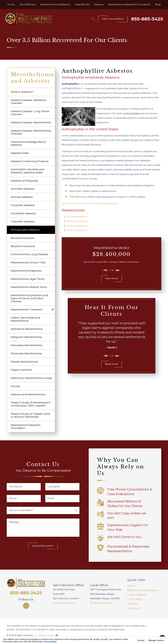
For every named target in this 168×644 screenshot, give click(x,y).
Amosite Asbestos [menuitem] (22, 197)
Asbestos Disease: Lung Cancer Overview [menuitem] (30, 113)
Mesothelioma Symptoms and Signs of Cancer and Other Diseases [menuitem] (29, 298)
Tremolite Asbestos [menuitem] (23, 222)
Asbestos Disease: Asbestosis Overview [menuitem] (29, 102)
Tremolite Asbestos (78, 226)
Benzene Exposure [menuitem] (23, 238)
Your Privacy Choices (46, 635)
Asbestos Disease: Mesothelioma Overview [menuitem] (31, 132)
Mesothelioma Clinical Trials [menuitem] (28, 262)
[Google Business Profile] (26, 606)
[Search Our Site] (93, 19)
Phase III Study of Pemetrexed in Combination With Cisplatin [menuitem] (31, 404)
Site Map (132, 604)
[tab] (53, 310)
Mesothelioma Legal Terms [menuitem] (28, 279)
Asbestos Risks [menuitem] (20, 153)
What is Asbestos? (77, 230)
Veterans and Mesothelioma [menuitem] (28, 394)
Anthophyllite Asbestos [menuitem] (25, 230)
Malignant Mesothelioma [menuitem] (26, 337)
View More (111, 278)
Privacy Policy (135, 599)
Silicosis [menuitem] (16, 386)
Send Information (43, 546)
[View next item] (118, 270)
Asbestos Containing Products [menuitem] (30, 161)
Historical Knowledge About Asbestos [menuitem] (28, 143)
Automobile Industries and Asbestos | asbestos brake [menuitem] (27, 171)
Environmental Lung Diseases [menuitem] (29, 254)
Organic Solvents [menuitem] (21, 370)
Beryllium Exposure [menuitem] (23, 246)
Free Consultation (113, 19)
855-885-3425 (147, 19)
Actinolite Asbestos (77, 221)
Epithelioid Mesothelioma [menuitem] (27, 329)
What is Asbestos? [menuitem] (22, 92)
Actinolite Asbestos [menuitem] (23, 189)
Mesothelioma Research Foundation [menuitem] (26, 427)
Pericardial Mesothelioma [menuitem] (26, 345)
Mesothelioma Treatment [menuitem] (27, 310)
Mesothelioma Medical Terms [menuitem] (29, 287)
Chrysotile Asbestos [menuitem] (23, 205)
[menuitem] (11, 5)
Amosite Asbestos (77, 217)
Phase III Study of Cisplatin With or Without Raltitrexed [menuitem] (31, 415)
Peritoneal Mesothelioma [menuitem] (26, 353)
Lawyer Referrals (137, 595)
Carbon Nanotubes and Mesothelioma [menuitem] (25, 319)
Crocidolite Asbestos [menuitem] (23, 213)
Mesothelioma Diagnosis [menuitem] (26, 271)
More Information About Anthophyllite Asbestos (90, 204)
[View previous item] (105, 270)
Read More (111, 364)
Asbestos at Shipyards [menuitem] (24, 181)
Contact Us (134, 608)
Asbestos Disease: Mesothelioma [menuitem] (31, 122)
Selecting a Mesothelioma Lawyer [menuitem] (32, 378)
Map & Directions (66, 603)
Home (131, 586)
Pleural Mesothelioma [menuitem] (24, 362)
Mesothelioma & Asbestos (142, 590)
